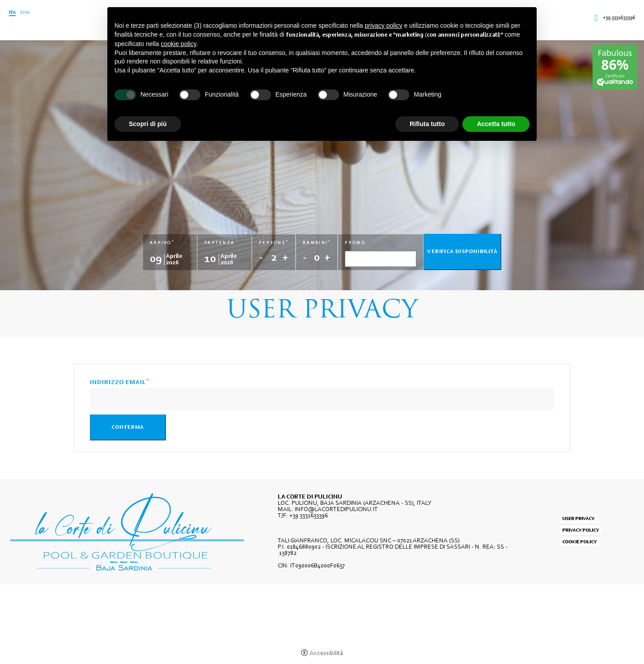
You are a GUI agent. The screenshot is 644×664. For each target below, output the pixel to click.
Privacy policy (580, 531)
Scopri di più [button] (148, 124)
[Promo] (381, 259)
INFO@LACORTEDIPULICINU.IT (336, 510)
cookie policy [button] (179, 44)
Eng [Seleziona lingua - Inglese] (25, 13)
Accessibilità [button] (326, 653)
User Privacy (578, 519)
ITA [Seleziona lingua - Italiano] (12, 13)
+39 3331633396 (619, 18)
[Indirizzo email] (322, 399)
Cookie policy (579, 542)
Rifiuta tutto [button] (427, 124)
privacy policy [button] (384, 25)
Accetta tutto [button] (496, 124)
